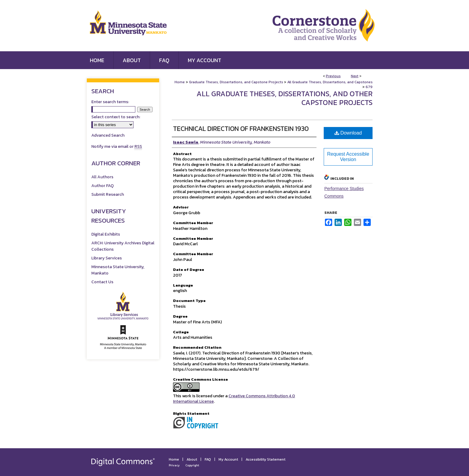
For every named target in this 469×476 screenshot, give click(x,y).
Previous (333, 76)
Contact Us (102, 282)
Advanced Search (108, 135)
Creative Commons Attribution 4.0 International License (234, 399)
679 (369, 87)
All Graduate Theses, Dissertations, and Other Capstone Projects (285, 98)
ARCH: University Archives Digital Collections (123, 246)
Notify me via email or (117, 146)
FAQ (208, 459)
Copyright (192, 465)
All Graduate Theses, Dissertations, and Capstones (330, 82)
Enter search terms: (110, 102)
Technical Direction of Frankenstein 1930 (241, 129)
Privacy (174, 465)
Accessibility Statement (266, 459)
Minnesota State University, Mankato (118, 270)
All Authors (102, 177)
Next (355, 76)
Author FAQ (102, 186)
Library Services (107, 258)
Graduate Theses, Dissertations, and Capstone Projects (236, 82)
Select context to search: (116, 117)
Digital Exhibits (106, 234)
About (192, 459)
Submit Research (108, 194)
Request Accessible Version (348, 157)
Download (348, 133)
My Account (228, 459)
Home (180, 82)
